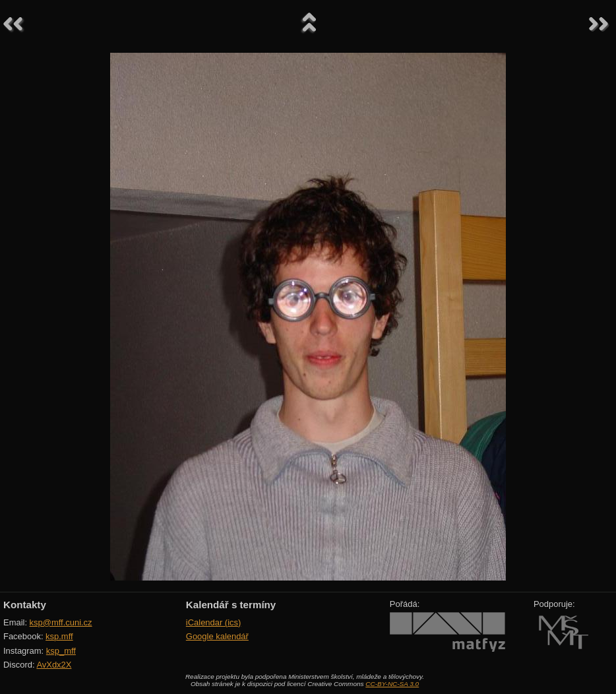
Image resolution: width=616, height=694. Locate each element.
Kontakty (25, 605)
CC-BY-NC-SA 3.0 (392, 684)
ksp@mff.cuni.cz (61, 622)
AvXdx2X (54, 665)
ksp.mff (59, 636)
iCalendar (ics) (214, 622)
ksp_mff (61, 651)
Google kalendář (217, 636)
